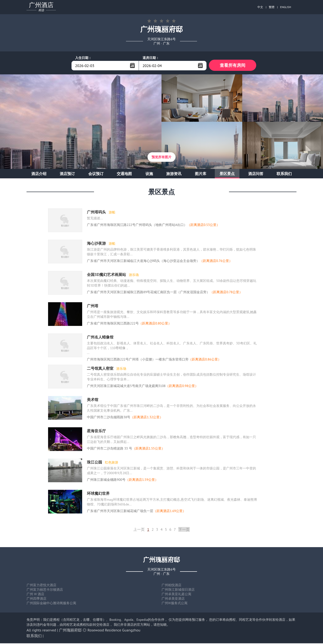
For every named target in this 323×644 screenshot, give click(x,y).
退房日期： (151, 58)
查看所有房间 (233, 65)
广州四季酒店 (36, 599)
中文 (260, 7)
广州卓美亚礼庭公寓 (176, 595)
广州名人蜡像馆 (100, 338)
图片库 (201, 174)
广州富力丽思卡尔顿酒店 (45, 590)
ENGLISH (286, 7)
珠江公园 (95, 463)
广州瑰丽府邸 (70, 631)
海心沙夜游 (97, 244)
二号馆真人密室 (101, 369)
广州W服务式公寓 (175, 604)
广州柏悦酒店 (171, 586)
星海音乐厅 (96, 432)
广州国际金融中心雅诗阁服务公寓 (51, 604)
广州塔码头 (97, 213)
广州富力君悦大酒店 (41, 586)
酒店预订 (67, 174)
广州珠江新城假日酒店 (178, 590)
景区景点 (227, 174)
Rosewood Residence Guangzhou (114, 631)
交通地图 (124, 174)
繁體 (272, 7)
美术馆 (93, 400)
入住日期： (83, 58)
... (132, 65)
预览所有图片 (161, 158)
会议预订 (96, 174)
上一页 (139, 530)
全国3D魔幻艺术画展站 (107, 275)
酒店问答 (256, 174)
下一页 (184, 530)
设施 (149, 174)
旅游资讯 (174, 174)
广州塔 (93, 306)
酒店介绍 (39, 174)
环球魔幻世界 (98, 494)
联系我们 (284, 174)
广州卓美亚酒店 (173, 599)
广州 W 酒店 (35, 595)
